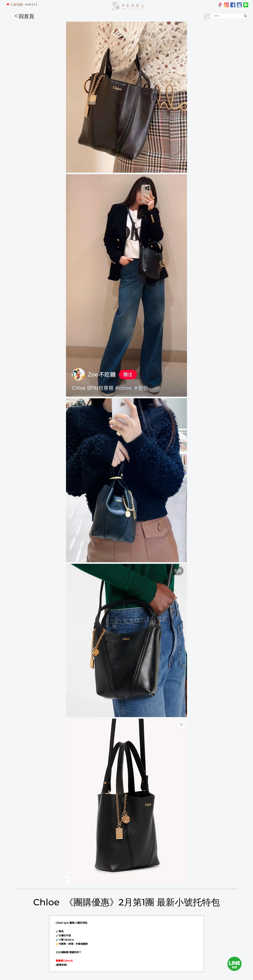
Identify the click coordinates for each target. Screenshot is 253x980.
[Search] (227, 16)
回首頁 (24, 16)
